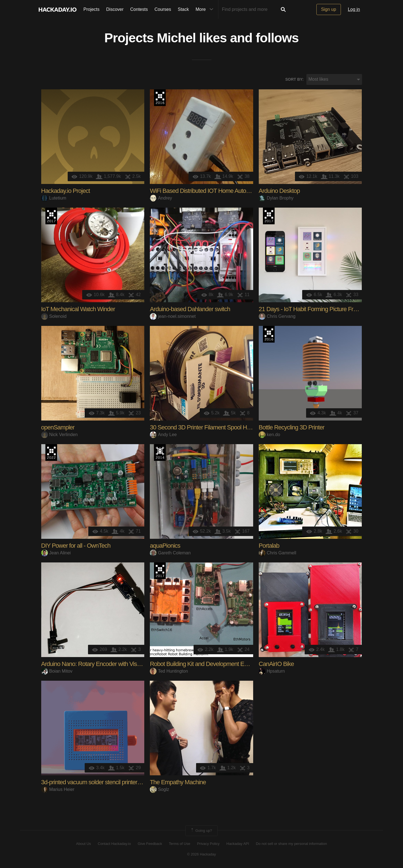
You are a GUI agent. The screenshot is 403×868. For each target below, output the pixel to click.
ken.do (269, 435)
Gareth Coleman (170, 553)
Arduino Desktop (279, 191)
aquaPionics (165, 546)
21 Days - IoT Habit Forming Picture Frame (312, 309)
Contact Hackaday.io (114, 844)
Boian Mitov (57, 671)
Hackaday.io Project (66, 191)
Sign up (329, 9)
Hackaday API (238, 844)
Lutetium (54, 198)
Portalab (269, 546)
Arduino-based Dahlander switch (190, 309)
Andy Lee (163, 435)
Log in (354, 9)
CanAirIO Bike (276, 664)
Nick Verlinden (59, 435)
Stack (183, 9)
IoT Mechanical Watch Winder (78, 309)
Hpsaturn (272, 671)
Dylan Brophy (276, 198)
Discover (115, 9)
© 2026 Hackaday (202, 854)
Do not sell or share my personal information (291, 844)
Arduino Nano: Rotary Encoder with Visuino (94, 664)
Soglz (159, 789)
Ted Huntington (169, 671)
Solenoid (54, 316)
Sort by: (294, 79)
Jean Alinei (56, 553)
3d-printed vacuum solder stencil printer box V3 (99, 782)
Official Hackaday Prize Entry (160, 453)
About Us (83, 844)
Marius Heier (58, 789)
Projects (92, 9)
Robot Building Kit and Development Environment (211, 664)
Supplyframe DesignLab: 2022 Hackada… (51, 453)
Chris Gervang (277, 316)
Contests (139, 9)
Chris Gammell (278, 553)
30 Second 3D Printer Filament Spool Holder (204, 427)
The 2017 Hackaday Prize (51, 216)
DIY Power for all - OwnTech (76, 546)
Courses (163, 9)
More (206, 9)
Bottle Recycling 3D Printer (292, 427)
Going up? (201, 831)
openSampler (58, 427)
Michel (176, 38)
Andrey (161, 198)
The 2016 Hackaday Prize (160, 98)
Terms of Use (179, 844)
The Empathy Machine (178, 782)
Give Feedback (150, 844)
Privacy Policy (208, 844)
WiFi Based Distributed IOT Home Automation (206, 191)
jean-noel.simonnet (173, 316)
